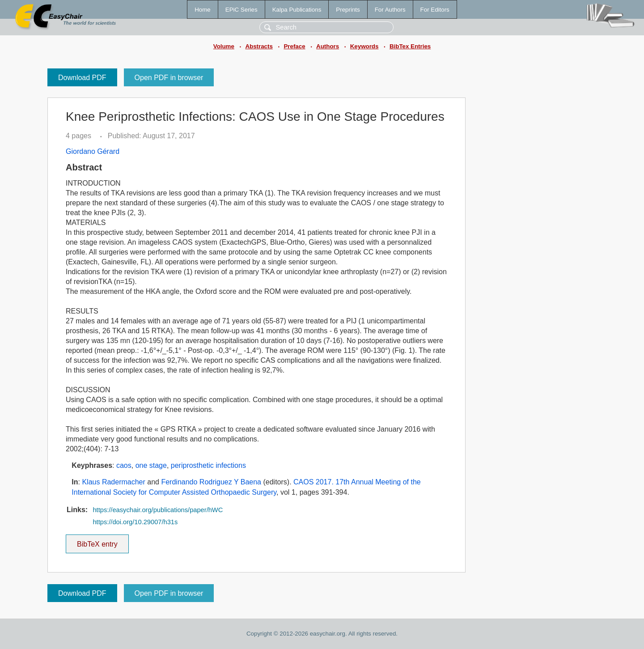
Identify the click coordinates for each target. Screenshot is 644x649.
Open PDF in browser (169, 78)
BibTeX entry (97, 541)
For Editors (435, 10)
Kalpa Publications (297, 10)
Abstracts (259, 46)
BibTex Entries (410, 46)
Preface (294, 46)
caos (124, 465)
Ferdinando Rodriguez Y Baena (211, 482)
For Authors (390, 10)
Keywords (364, 46)
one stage (151, 465)
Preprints (348, 10)
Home (203, 10)
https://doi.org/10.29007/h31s (135, 522)
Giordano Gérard (93, 151)
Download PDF (82, 78)
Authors (328, 46)
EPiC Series (241, 10)
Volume (224, 46)
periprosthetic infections (208, 465)
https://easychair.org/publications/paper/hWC (158, 510)
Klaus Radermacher (113, 482)
